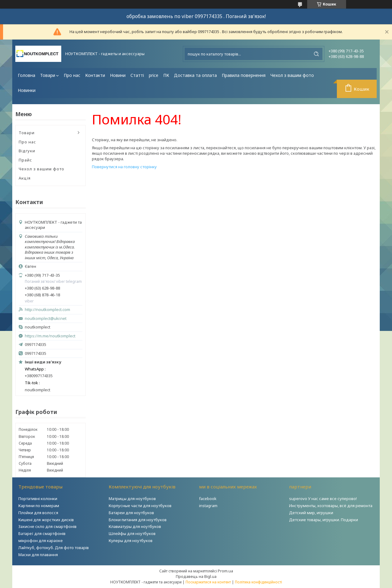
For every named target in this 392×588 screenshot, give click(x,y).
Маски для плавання (38, 555)
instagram (208, 506)
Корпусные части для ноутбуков (140, 506)
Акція (25, 178)
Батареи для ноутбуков (131, 513)
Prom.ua (225, 571)
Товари (48, 75)
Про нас (72, 75)
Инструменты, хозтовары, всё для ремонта (331, 506)
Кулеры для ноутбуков (131, 541)
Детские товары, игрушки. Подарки (324, 520)
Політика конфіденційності (258, 582)
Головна (26, 75)
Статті (137, 75)
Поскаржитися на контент (208, 582)
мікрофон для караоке (41, 541)
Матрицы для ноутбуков (132, 499)
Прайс (25, 160)
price (154, 75)
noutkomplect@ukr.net (46, 319)
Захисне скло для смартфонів (47, 526)
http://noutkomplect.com (47, 310)
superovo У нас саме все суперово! (323, 499)
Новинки (27, 90)
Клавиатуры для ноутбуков (135, 526)
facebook (208, 499)
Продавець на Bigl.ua (196, 576)
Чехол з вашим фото (292, 75)
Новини (118, 75)
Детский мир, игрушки (311, 513)
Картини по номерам (39, 506)
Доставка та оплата (195, 75)
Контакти (95, 75)
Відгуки (27, 151)
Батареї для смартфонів (42, 533)
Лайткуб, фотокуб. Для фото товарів (54, 548)
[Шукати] (316, 54)
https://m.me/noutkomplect (50, 336)
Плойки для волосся (38, 513)
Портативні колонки (38, 499)
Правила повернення (244, 75)
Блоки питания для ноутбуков (138, 520)
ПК (166, 75)
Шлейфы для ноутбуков (132, 533)
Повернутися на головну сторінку (124, 167)
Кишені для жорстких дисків (46, 520)
